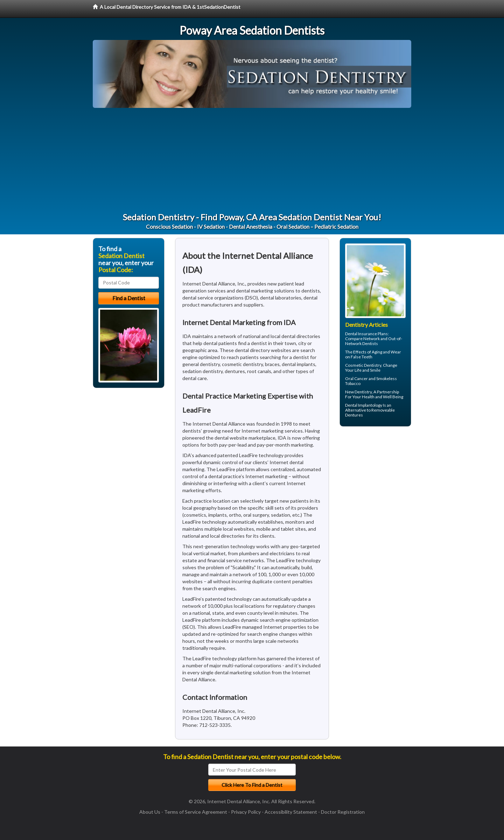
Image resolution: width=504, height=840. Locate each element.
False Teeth (362, 357)
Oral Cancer (356, 378)
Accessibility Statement (291, 812)
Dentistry (363, 392)
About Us (150, 812)
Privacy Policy (246, 812)
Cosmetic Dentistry (363, 365)
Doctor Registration (343, 812)
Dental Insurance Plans (366, 334)
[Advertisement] (252, 160)
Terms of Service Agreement (196, 812)
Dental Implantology (364, 405)
